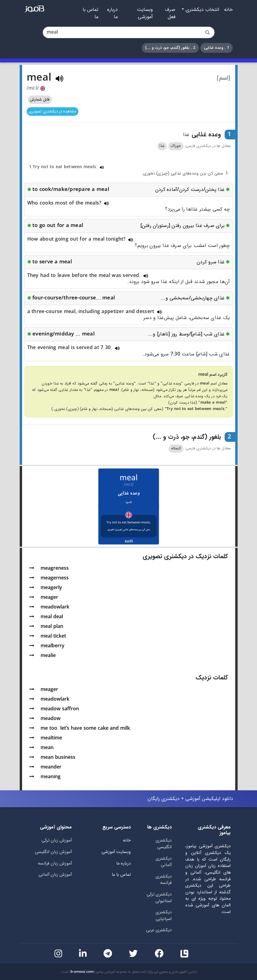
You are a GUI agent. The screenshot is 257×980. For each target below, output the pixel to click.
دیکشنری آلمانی (164, 862)
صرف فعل (170, 13)
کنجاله (176, 448)
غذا (162, 146)
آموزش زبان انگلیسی (53, 852)
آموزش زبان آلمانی (55, 875)
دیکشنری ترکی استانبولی (159, 898)
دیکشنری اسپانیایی (164, 916)
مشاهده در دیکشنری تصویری (52, 112)
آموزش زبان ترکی (57, 840)
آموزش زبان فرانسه (55, 863)
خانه (228, 10)
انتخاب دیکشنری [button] (202, 10)
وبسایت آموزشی (145, 13)
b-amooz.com (82, 972)
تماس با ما (91, 13)
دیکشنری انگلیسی (164, 844)
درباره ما (112, 13)
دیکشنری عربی (159, 930)
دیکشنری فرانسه (164, 880)
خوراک (176, 146)
